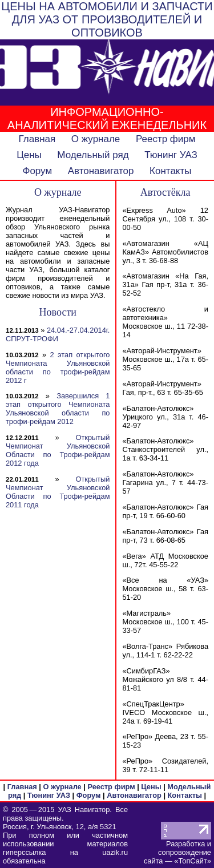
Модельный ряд (93, 155)
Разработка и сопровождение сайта (177, 852)
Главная (37, 139)
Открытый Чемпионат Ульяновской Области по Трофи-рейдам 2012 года (58, 450)
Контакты (170, 171)
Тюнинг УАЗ (171, 155)
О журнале (96, 139)
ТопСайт (192, 861)
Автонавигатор (101, 171)
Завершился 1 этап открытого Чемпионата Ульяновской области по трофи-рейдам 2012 (58, 409)
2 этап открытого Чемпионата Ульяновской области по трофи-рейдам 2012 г (58, 368)
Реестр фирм (166, 139)
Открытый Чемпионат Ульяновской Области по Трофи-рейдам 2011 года (58, 492)
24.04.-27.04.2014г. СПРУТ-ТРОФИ (58, 334)
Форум (37, 171)
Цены (29, 155)
